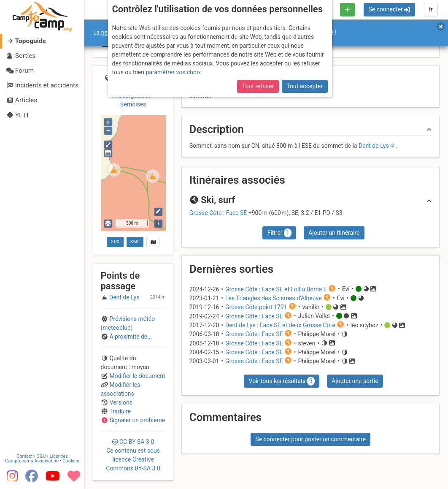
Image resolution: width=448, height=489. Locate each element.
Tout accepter (305, 86)
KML (135, 242)
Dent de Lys (374, 146)
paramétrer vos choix (173, 72)
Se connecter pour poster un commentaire (310, 439)
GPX (115, 242)
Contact (24, 456)
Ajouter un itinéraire (334, 233)
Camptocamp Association (32, 461)
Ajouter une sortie (355, 381)
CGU (41, 456)
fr (431, 9)
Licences (59, 456)
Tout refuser (258, 86)
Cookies (71, 461)
